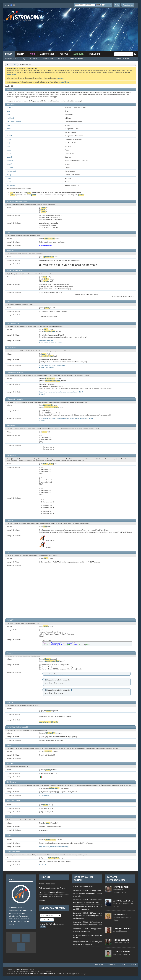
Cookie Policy (98, 965)
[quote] (9, 157)
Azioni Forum (48, 59)
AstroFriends (47, 54)
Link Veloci (61, 59)
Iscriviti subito (11, 74)
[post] (9, 139)
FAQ (23, 59)
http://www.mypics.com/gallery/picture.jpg (54, 847)
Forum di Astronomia (46, 367)
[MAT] (9, 175)
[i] (10, 107)
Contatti (123, 965)
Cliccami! (42, 394)
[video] (9, 150)
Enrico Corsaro (121, 940)
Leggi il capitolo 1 (45, 795)
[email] (9, 129)
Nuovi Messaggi (12, 59)
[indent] (9, 125)
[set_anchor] (11, 185)
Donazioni (95, 54)
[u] (13, 107)
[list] (8, 143)
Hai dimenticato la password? (51, 896)
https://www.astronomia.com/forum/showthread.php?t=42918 (61, 392)
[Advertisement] (95, 30)
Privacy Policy (49, 974)
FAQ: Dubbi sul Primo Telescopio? (52, 892)
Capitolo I (42, 865)
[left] (8, 122)
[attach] (9, 164)
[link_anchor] (11, 171)
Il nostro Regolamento (48, 884)
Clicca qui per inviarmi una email (50, 343)
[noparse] (10, 161)
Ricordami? (106, 5)
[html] (9, 153)
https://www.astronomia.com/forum (52, 365)
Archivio (42, 901)
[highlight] (10, 118)
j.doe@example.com (46, 341)
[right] (13, 122)
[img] (8, 146)
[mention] (10, 178)
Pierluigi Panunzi (122, 928)
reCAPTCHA (32, 974)
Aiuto (117, 5)
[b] (8, 107)
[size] (8, 115)
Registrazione (128, 5)
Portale (64, 54)
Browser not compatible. (92, 916)
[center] (19, 122)
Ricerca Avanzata (123, 59)
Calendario (34, 59)
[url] (8, 132)
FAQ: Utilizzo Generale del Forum (52, 888)
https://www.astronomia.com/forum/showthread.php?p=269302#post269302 (66, 418)
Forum (9, 54)
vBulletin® (20, 969)
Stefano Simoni (121, 887)
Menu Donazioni (76, 59)
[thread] (9, 136)
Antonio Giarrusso (123, 901)
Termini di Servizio (64, 974)
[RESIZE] (9, 182)
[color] (9, 111)
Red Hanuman (120, 915)
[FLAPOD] (10, 168)
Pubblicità (112, 965)
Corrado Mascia (122, 952)
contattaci (60, 78)
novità (21, 54)
